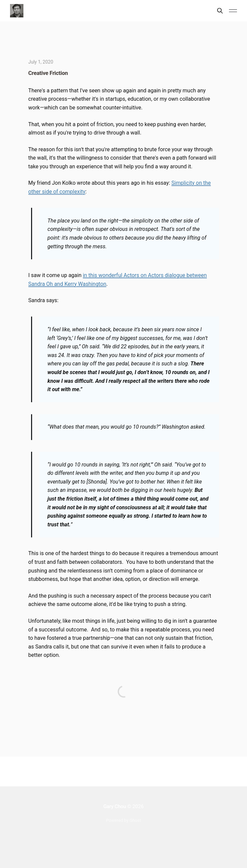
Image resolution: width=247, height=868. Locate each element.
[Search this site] (220, 11)
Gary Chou (115, 806)
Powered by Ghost (123, 820)
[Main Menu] (233, 11)
